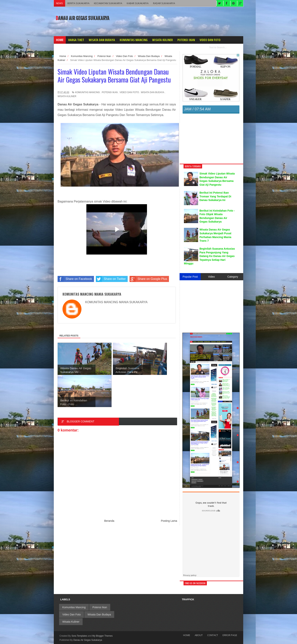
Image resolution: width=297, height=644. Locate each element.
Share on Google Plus (148, 279)
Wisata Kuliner (67, 96)
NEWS (59, 3)
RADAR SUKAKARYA (164, 3)
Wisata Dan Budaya (153, 92)
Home (187, 635)
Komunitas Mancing (88, 92)
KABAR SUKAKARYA (138, 3)
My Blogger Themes (102, 636)
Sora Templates (79, 636)
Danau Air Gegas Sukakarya (82, 18)
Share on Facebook (75, 279)
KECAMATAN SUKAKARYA (108, 3)
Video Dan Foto (129, 92)
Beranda (109, 521)
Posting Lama (169, 521)
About (199, 635)
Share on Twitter (111, 279)
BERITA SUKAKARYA (78, 3)
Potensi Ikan (110, 92)
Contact (213, 635)
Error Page (230, 635)
